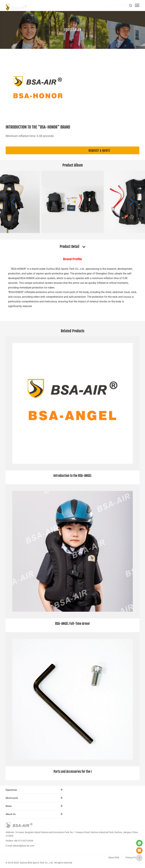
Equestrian (72, 29)
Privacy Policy (132, 857)
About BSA (114, 857)
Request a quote (99, 151)
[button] (132, 202)
